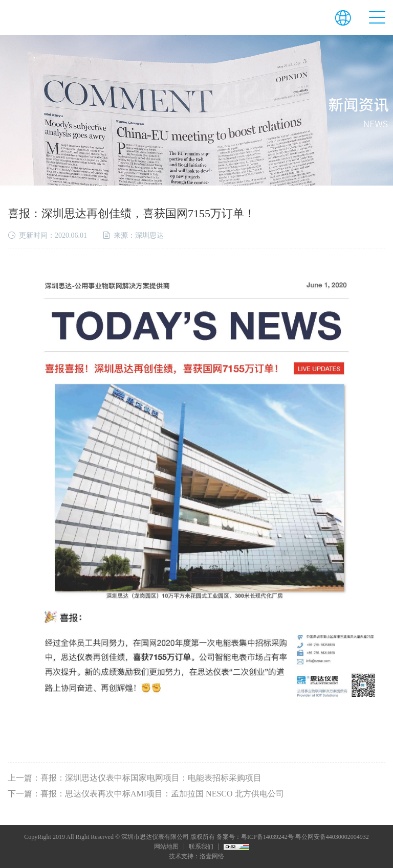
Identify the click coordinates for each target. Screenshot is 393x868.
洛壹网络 (212, 856)
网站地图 (166, 847)
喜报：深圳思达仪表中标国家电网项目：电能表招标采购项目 (151, 778)
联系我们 (201, 847)
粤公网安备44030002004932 (332, 837)
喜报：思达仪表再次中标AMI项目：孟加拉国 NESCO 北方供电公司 (162, 794)
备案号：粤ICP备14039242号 (255, 837)
